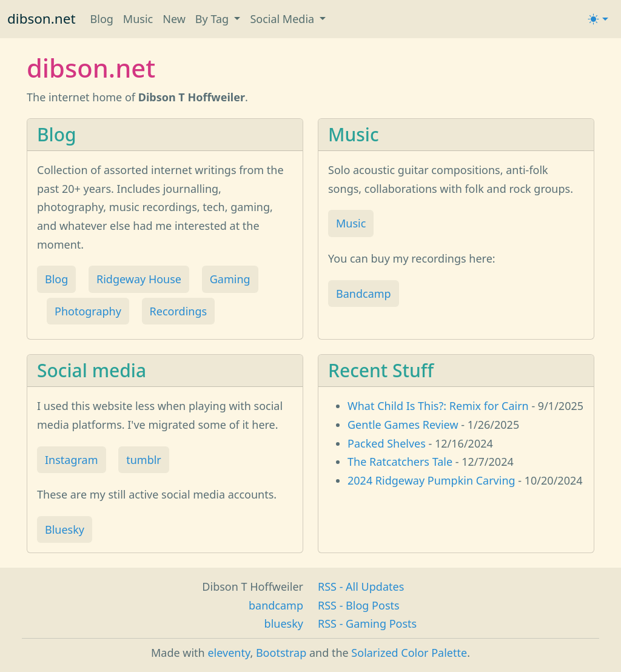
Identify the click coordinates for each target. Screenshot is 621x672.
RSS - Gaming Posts (367, 623)
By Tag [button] (213, 19)
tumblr (144, 460)
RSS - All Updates (361, 586)
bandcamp (276, 605)
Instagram (72, 460)
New (174, 19)
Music (138, 19)
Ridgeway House (139, 279)
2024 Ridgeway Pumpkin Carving (431, 480)
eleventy (229, 653)
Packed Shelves (387, 443)
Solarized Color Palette (409, 653)
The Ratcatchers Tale (400, 462)
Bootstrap (281, 653)
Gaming (230, 279)
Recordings (178, 311)
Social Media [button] (283, 19)
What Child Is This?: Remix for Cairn (438, 406)
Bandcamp (364, 294)
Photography (88, 311)
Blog (102, 19)
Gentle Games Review (403, 425)
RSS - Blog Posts (359, 605)
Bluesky (65, 529)
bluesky (284, 623)
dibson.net (42, 18)
